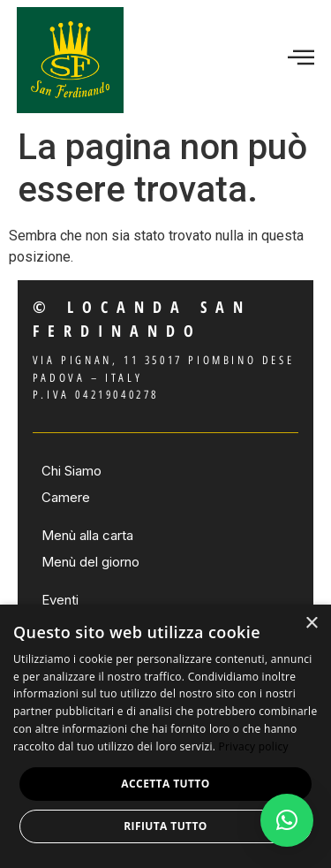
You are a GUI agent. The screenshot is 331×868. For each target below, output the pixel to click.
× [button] (311, 624)
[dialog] (165, 736)
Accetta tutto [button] (165, 784)
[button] (287, 820)
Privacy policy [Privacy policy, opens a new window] (254, 746)
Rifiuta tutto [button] (165, 826)
